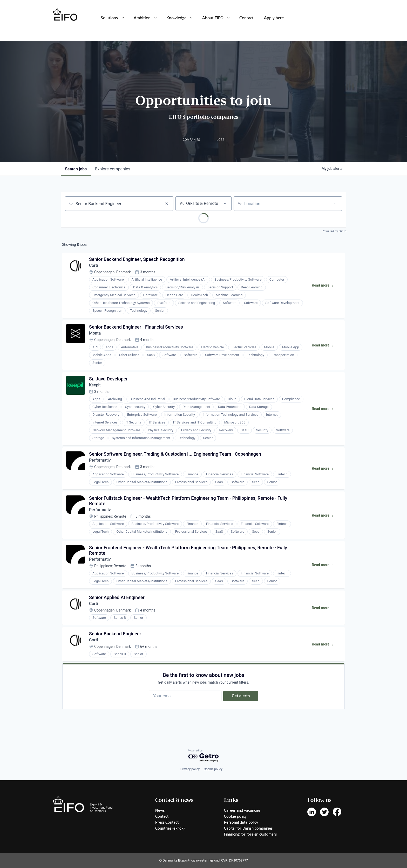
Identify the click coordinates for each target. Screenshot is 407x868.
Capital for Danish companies (248, 828)
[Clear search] (167, 204)
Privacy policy (190, 769)
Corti (94, 266)
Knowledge (176, 18)
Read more (325, 287)
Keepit (95, 386)
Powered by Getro (334, 231)
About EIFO (213, 18)
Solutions (109, 18)
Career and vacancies (242, 810)
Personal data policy (241, 822)
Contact (246, 18)
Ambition (142, 18)
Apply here (274, 18)
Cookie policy (213, 769)
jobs (76, 169)
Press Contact (167, 822)
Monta (95, 334)
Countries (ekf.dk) (170, 828)
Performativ (100, 462)
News (160, 810)
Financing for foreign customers (250, 834)
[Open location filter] (335, 204)
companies (113, 169)
